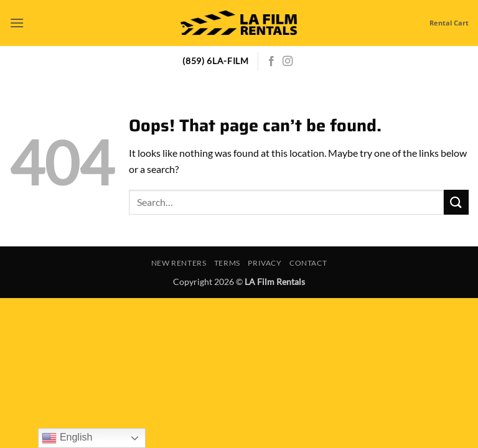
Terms (227, 263)
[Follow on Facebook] (271, 62)
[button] (17, 23)
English (67, 438)
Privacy (265, 263)
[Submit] (456, 202)
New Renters (179, 263)
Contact (308, 263)
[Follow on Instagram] (288, 62)
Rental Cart (449, 23)
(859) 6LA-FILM (216, 61)
